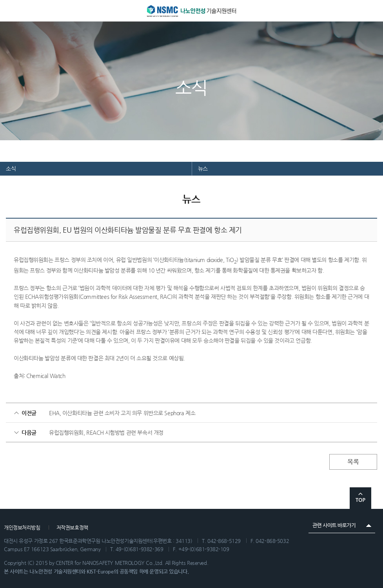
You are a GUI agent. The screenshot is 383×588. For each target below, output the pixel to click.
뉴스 (203, 168)
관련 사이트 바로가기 (342, 525)
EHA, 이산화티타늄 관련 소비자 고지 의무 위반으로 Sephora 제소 (122, 413)
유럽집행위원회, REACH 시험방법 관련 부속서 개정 (106, 432)
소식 (11, 168)
